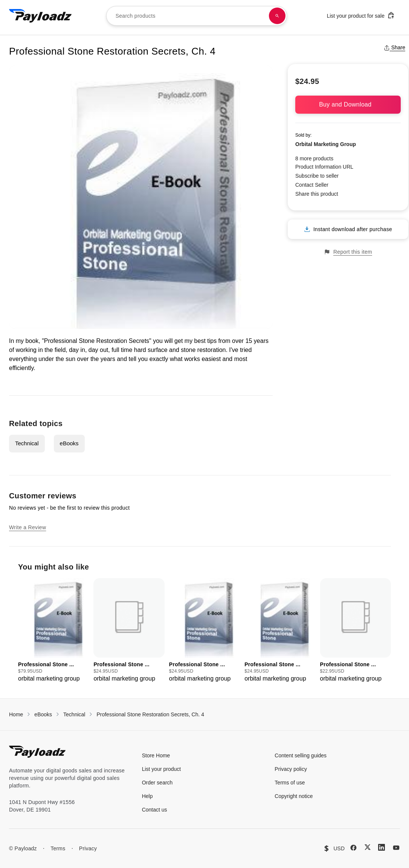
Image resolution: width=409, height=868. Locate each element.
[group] (53, 631)
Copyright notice (294, 796)
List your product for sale (361, 15)
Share (395, 47)
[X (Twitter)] (368, 847)
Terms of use (290, 783)
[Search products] (277, 16)
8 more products (314, 158)
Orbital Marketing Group (326, 144)
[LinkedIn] (382, 847)
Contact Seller (312, 185)
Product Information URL (324, 167)
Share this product (317, 194)
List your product (162, 769)
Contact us (155, 810)
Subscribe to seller (317, 176)
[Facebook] (353, 848)
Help (147, 796)
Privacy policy (291, 769)
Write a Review (27, 527)
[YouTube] (396, 848)
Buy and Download (348, 104)
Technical (27, 443)
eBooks (69, 443)
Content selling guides (301, 755)
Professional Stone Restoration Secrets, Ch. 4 (150, 714)
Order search (157, 783)
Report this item (348, 252)
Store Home (156, 755)
